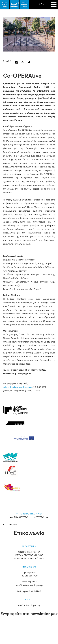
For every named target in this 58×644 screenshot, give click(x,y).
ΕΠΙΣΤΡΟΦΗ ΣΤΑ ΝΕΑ (31, 514)
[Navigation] (54, 3)
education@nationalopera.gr (18, 387)
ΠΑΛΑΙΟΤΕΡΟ (21, 517)
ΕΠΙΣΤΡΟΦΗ (10, 525)
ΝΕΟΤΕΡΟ (39, 517)
